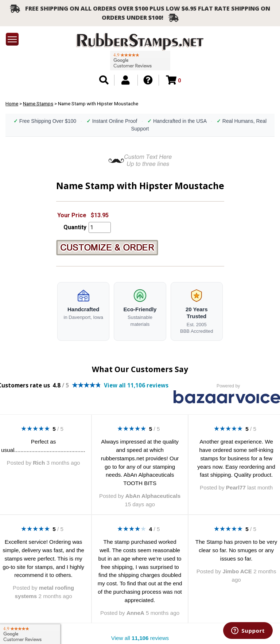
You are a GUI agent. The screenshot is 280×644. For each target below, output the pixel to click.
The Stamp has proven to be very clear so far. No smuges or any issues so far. (236, 550)
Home (12, 104)
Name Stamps (38, 104)
